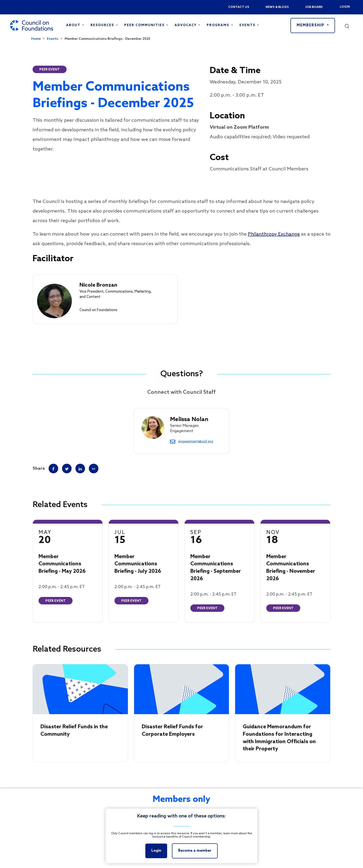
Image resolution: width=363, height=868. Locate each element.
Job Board (314, 7)
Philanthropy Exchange (274, 234)
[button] (347, 25)
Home (36, 39)
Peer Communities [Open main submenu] (145, 25)
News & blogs (277, 7)
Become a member (195, 851)
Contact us (239, 7)
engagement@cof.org (196, 441)
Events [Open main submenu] (248, 25)
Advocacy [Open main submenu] (186, 25)
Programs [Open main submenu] (218, 25)
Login (344, 7)
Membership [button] (311, 25)
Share (39, 469)
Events (53, 39)
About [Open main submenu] (74, 25)
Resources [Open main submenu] (103, 25)
